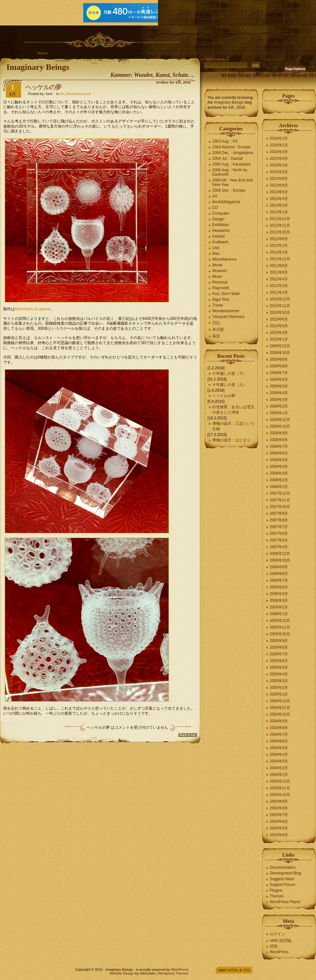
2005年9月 (279, 641)
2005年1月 (279, 694)
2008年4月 (279, 467)
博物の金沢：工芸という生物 (233, 426)
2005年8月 (279, 647)
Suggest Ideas (282, 879)
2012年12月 (280, 219)
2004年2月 (279, 768)
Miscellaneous (224, 259)
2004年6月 (279, 741)
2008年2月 (279, 480)
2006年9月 (279, 567)
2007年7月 (279, 527)
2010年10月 (280, 313)
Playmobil (221, 288)
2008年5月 (279, 460)
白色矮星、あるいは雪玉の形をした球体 (233, 410)
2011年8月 (279, 272)
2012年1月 (279, 252)
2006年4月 (279, 594)
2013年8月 (279, 185)
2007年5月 (279, 540)
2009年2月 (279, 406)
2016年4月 (279, 152)
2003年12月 (280, 781)
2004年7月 (279, 734)
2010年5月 (279, 326)
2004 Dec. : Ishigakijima (233, 153)
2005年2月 (279, 688)
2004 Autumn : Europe (231, 147)
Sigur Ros (221, 299)
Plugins (276, 890)
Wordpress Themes (173, 973)
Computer (221, 213)
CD (215, 208)
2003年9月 (279, 801)
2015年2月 (279, 172)
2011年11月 (280, 259)
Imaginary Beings (38, 67)
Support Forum (282, 885)
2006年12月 (280, 554)
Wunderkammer (79, 94)
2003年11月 (280, 788)
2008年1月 (279, 487)
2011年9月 (279, 266)
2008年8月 (279, 440)
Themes (277, 896)
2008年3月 (279, 473)
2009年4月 (279, 393)
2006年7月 (279, 580)
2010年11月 (280, 306)
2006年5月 (279, 587)
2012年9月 (279, 239)
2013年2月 (279, 205)
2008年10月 (280, 426)
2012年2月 (279, 246)
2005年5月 (279, 667)
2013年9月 (279, 179)
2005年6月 (279, 661)
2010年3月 (279, 333)
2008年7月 (279, 446)
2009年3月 (279, 400)
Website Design (122, 973)
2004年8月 (279, 728)
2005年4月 (279, 674)
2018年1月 (279, 145)
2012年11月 (280, 225)
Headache (221, 231)
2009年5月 (279, 386)
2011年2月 (279, 286)
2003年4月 (279, 835)
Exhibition (221, 225)
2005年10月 (280, 634)
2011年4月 (279, 279)
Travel (218, 305)
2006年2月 (279, 607)
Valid (281, 940)
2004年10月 (280, 714)
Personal (220, 282)
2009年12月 (280, 346)
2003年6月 (279, 822)
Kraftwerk (220, 242)
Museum (220, 271)
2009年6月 (279, 379)
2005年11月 (280, 627)
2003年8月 (279, 808)
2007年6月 (279, 534)
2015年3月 (279, 165)
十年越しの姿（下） (229, 373)
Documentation (283, 867)
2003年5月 (279, 828)
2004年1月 (279, 775)
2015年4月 (279, 158)
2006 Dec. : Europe (229, 190)
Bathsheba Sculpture (32, 309)
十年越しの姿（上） (229, 385)
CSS (246, 970)
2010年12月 (280, 299)
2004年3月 (279, 761)
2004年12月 (280, 701)
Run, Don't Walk (226, 294)
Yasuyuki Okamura (228, 317)
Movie (217, 265)
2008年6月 (279, 453)
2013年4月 (279, 199)
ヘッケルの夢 (43, 87)
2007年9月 (279, 513)
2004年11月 (280, 708)
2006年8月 (279, 574)
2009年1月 (279, 413)
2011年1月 (279, 292)
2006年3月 (279, 601)
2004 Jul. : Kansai (227, 158)
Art (62, 94)
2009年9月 (279, 359)
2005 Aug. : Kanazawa (231, 164)
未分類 (218, 329)
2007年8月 (279, 520)
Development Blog (285, 873)
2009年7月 (279, 373)
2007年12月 (280, 493)
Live (216, 248)
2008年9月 (279, 433)
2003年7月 (279, 815)
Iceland (218, 236)
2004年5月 (279, 748)
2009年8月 (279, 366)
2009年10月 (280, 353)
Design (218, 219)
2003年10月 (280, 795)
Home (42, 53)
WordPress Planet (285, 902)
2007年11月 (280, 500)
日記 (216, 323)
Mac (216, 254)
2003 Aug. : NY (225, 141)
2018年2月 (279, 138)
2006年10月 (280, 560)
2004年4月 (279, 755)
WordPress (279, 952)
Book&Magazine (226, 202)
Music (217, 276)
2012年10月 (280, 232)
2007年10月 (280, 507)
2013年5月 (279, 192)
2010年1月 (279, 339)
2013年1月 (279, 212)
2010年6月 (279, 319)
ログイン (277, 934)
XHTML (233, 970)
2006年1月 (279, 614)
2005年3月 (279, 681)
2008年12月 (280, 420)
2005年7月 (279, 654)
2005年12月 (280, 621)
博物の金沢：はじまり (231, 440)
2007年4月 (279, 547)
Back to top (188, 735)
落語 (216, 336)
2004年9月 (279, 721)
